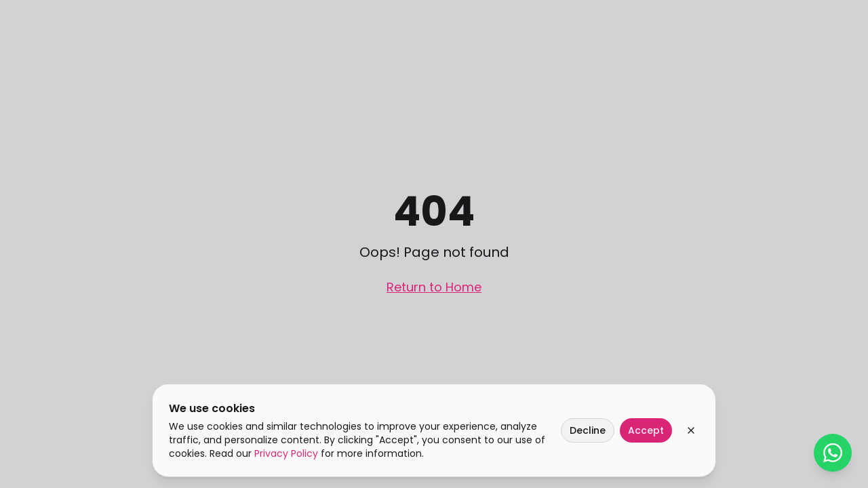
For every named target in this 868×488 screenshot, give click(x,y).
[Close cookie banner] (691, 430)
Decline (588, 430)
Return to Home (434, 287)
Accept (646, 430)
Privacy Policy (286, 453)
